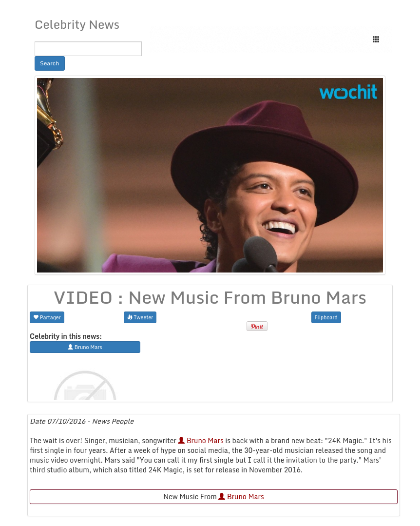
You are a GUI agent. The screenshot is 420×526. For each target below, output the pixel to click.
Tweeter (140, 317)
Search (50, 63)
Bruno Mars (200, 440)
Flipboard (326, 317)
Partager (47, 317)
